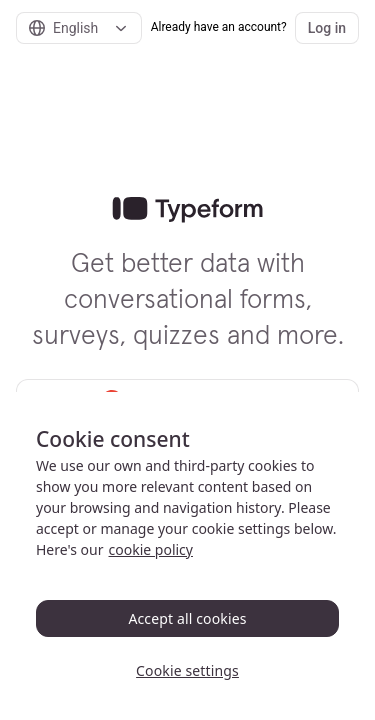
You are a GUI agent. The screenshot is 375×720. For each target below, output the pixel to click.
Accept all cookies (187, 618)
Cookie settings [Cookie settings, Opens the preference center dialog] (187, 670)
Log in (327, 28)
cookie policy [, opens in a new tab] (151, 549)
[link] (187, 210)
